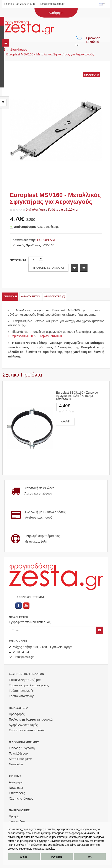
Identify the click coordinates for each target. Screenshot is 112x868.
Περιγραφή (10, 296)
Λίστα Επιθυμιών (20, 759)
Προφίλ (14, 816)
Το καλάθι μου (18, 753)
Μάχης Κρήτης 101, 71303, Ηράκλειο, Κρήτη (41, 647)
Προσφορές (17, 714)
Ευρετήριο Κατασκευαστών (27, 730)
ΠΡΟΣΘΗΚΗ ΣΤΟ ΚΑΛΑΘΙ (48, 268)
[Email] (52, 630)
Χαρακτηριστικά (31, 296)
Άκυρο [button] (24, 857)
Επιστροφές (17, 793)
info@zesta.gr (56, 4)
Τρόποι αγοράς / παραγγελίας (29, 685)
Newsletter (16, 764)
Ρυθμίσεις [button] (57, 857)
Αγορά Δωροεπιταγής (23, 725)
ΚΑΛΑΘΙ (65, 422)
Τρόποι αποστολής (22, 696)
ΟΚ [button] (90, 857)
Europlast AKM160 (20, 336)
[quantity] (34, 260)
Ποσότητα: (19, 260)
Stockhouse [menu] (19, 49)
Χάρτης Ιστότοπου (21, 798)
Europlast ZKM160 (49, 336)
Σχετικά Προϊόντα (22, 375)
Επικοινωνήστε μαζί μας (25, 680)
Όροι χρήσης (18, 822)
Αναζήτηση (16, 782)
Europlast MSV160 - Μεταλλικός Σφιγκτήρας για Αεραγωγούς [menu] (50, 54)
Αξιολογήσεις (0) (55, 296)
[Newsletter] (99, 630)
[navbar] (6, 43)
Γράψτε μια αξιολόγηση (64, 210)
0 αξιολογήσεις (36, 210)
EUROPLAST (46, 240)
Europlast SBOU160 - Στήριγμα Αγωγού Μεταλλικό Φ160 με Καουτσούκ (77, 396)
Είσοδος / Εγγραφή (22, 748)
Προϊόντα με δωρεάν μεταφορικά (31, 719)
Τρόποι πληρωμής (21, 691)
